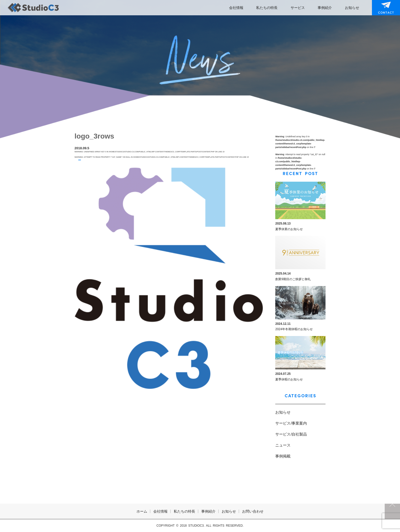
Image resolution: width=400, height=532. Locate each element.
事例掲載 (283, 456)
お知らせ (352, 8)
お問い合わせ (383, 8)
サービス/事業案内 (291, 423)
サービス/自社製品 (291, 434)
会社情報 (236, 8)
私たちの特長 (267, 8)
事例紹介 (325, 8)
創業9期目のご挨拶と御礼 (293, 279)
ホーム (142, 511)
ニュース (283, 445)
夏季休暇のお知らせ (289, 379)
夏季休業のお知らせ (289, 229)
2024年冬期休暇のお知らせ (294, 329)
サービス (298, 8)
